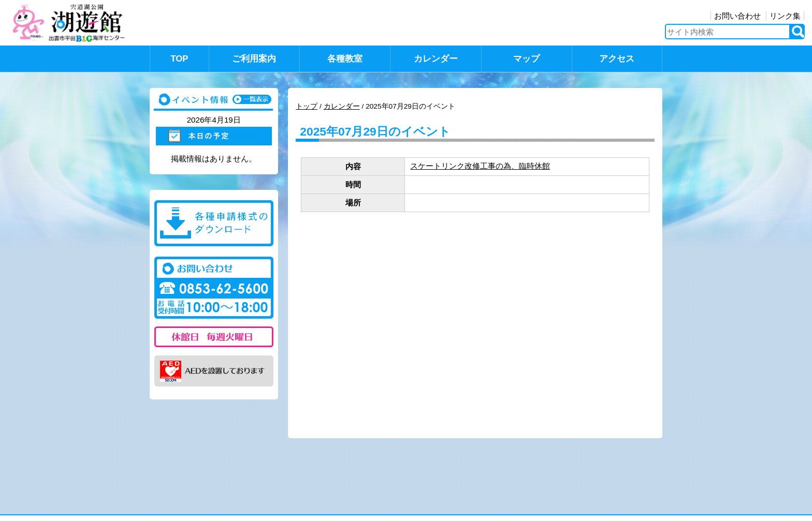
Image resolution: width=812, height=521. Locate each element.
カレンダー (436, 59)
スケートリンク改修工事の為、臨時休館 (480, 166)
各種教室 (345, 59)
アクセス (617, 59)
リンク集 (785, 16)
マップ (526, 59)
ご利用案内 (254, 59)
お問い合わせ (737, 16)
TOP (179, 59)
